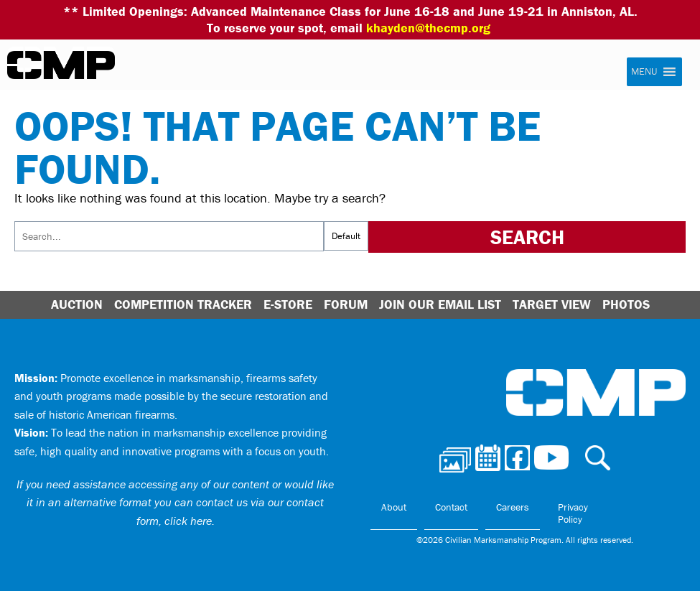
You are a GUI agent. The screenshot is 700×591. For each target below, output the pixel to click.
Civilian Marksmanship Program (61, 65)
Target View (552, 304)
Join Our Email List (440, 304)
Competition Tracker (183, 304)
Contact (451, 507)
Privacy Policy (573, 513)
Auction (77, 304)
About (394, 507)
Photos (626, 304)
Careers (513, 507)
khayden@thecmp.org (428, 28)
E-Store (288, 304)
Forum (346, 304)
